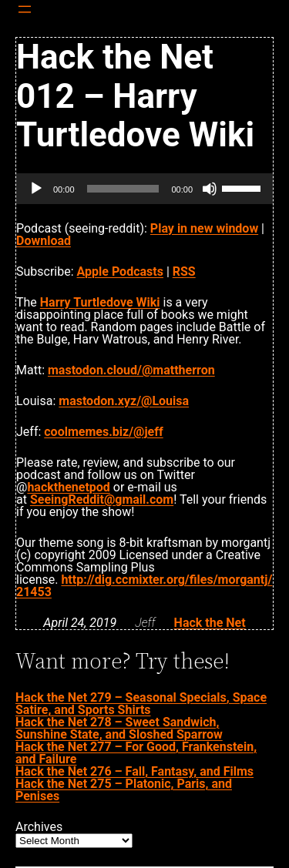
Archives (39, 827)
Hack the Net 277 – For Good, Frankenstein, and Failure (136, 753)
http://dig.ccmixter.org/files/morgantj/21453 (144, 586)
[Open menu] (25, 9)
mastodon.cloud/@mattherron (131, 370)
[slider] (123, 189)
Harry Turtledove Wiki (100, 302)
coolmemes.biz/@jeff (103, 432)
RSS (184, 271)
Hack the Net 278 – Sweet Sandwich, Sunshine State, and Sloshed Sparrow (119, 728)
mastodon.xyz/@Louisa (124, 401)
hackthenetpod (68, 487)
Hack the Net (210, 623)
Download (44, 241)
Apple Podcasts (120, 271)
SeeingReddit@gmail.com (102, 499)
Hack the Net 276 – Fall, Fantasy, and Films (134, 771)
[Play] (36, 189)
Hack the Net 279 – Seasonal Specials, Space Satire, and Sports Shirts (141, 704)
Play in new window (204, 228)
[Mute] (210, 189)
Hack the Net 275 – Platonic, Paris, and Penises (124, 790)
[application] (144, 189)
